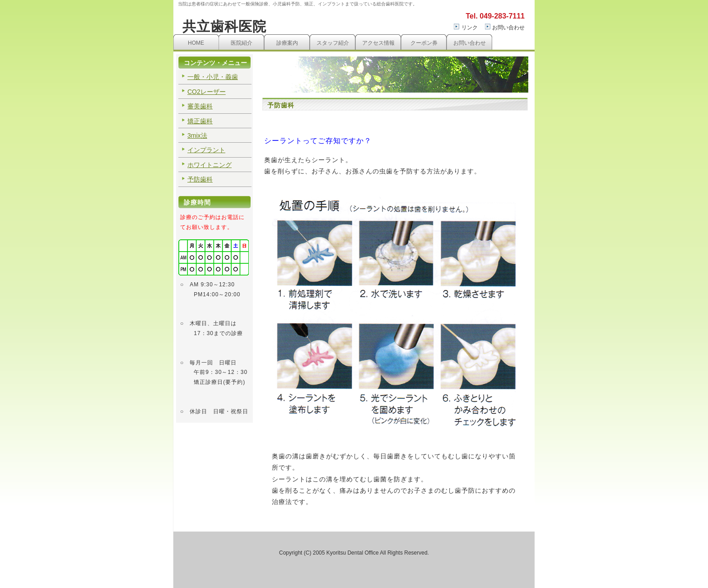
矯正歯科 (200, 121)
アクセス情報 (378, 43)
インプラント (206, 150)
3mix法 (197, 135)
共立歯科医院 (224, 26)
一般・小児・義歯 (213, 77)
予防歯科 (200, 179)
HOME (196, 43)
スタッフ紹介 (333, 43)
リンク (470, 28)
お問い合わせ (508, 28)
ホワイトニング (210, 165)
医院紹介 (242, 43)
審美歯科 (200, 106)
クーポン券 (424, 43)
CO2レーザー (207, 92)
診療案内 (287, 43)
